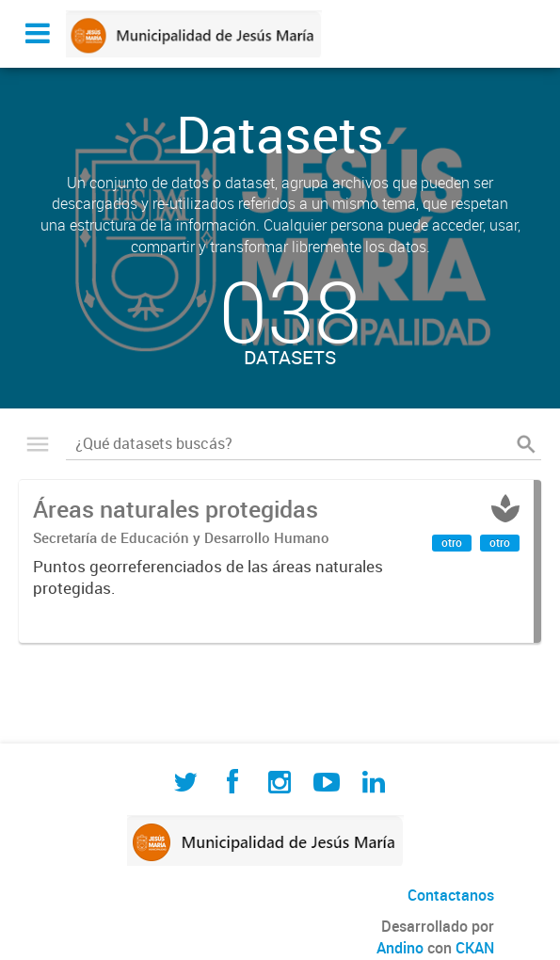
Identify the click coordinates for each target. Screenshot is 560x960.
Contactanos (451, 895)
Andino (400, 948)
